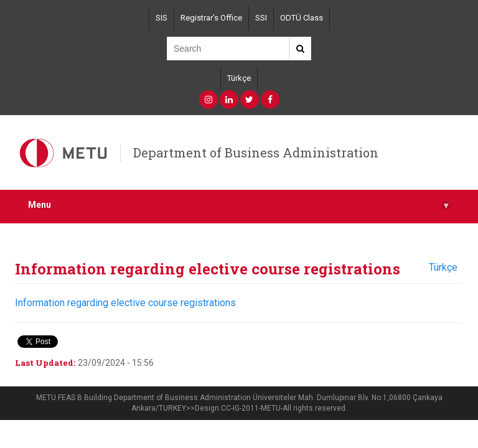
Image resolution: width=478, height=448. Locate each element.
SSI (261, 18)
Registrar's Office (211, 18)
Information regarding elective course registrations (125, 303)
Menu (239, 205)
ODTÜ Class (302, 18)
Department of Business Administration (256, 152)
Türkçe (239, 78)
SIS (162, 18)
